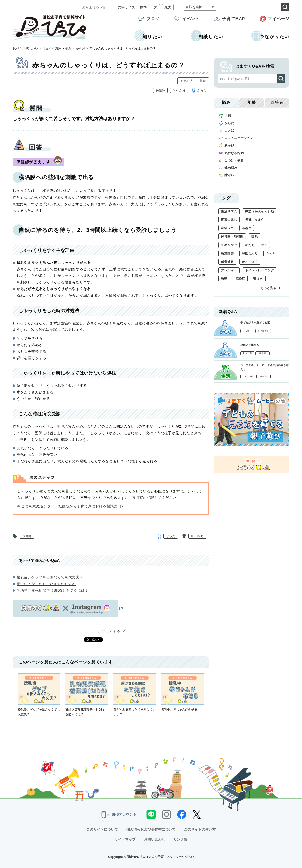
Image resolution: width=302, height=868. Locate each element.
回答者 (277, 102)
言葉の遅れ (229, 220)
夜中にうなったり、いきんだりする (46, 584)
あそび (229, 146)
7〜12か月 (248, 377)
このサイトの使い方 (200, 829)
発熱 (224, 279)
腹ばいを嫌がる (250, 345)
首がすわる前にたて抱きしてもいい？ (135, 694)
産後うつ (227, 228)
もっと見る (268, 288)
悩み (68, 49)
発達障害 (227, 254)
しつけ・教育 (234, 160)
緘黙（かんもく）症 (259, 211)
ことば (229, 131)
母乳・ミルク (255, 220)
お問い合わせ (155, 839)
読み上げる (91, 7)
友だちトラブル (256, 245)
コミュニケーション (239, 138)
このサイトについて (102, 829)
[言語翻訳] (200, 7)
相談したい (31, 49)
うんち (271, 254)
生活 (228, 116)
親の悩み (231, 168)
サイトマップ (125, 839)
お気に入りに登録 (193, 81)
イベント (191, 19)
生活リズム (229, 211)
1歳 (247, 331)
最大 (168, 7)
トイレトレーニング (259, 270)
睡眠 (255, 236)
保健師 (160, 90)
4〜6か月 (248, 353)
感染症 (240, 279)
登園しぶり (250, 254)
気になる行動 (234, 153)
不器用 (247, 228)
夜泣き (258, 279)
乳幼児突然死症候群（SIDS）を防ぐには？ (53, 590)
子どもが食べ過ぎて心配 (255, 323)
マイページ (279, 19)
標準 (143, 7)
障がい (229, 175)
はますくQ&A (52, 49)
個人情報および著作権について (151, 829)
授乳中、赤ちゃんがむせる (182, 692)
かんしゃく (250, 262)
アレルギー (229, 270)
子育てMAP (234, 19)
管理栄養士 (263, 331)
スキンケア (229, 245)
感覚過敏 (227, 262)
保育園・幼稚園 (232, 236)
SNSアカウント (119, 815)
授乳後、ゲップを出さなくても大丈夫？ (50, 577)
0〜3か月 (179, 90)
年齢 (252, 102)
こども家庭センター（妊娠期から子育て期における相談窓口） (73, 506)
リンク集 (180, 839)
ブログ (153, 19)
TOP (16, 49)
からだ (80, 49)
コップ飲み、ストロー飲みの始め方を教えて (265, 367)
